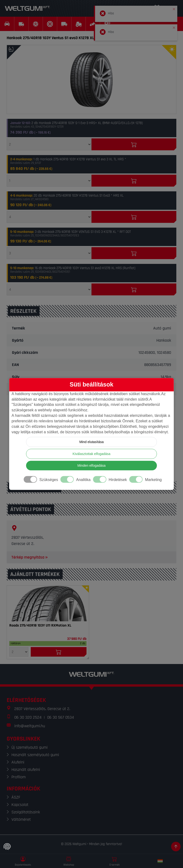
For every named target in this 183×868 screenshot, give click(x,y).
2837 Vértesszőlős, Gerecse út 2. (42, 709)
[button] (174, 8)
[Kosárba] (134, 144)
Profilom (19, 777)
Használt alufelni (26, 770)
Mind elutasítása (91, 442)
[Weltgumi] (27, 8)
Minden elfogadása (91, 466)
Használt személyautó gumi (35, 755)
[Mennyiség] (49, 144)
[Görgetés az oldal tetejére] (176, 847)
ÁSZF (16, 797)
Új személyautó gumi (30, 747)
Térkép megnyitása (30, 557)
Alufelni (18, 762)
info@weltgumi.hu (30, 726)
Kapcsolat (20, 805)
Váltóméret (21, 819)
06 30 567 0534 (61, 717)
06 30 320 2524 (28, 717)
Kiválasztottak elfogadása (92, 454)
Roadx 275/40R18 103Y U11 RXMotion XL (40, 626)
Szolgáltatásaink (26, 812)
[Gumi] (48, 603)
